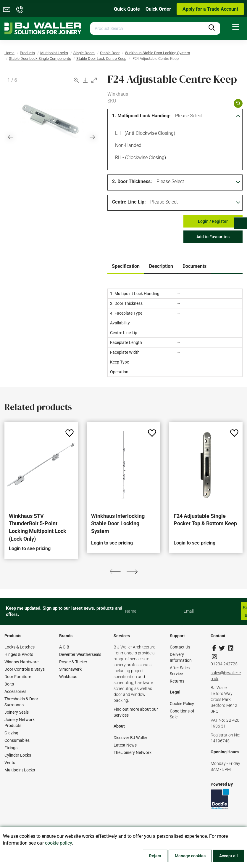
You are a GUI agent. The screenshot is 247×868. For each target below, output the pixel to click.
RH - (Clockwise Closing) (139, 158)
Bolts (9, 684)
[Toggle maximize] (94, 80)
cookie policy (58, 843)
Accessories (15, 691)
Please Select (189, 116)
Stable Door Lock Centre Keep (101, 59)
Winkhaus (118, 94)
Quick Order (158, 9)
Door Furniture (18, 677)
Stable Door (110, 53)
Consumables (17, 740)
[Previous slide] (11, 137)
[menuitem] (236, 27)
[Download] (85, 80)
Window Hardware (21, 662)
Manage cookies (190, 856)
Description (161, 266)
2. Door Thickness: (132, 181)
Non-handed (127, 146)
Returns (177, 681)
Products (27, 53)
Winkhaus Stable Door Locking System (157, 53)
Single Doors (84, 53)
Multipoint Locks (54, 53)
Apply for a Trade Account (210, 9)
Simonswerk (70, 669)
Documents (194, 266)
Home (9, 53)
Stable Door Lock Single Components (40, 59)
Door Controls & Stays (25, 669)
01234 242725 (224, 664)
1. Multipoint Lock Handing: (141, 116)
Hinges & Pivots (19, 654)
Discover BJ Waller (130, 738)
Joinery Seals (17, 712)
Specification (126, 266)
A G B (64, 647)
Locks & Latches (20, 647)
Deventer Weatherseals (80, 654)
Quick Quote (127, 9)
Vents (10, 763)
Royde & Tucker (73, 662)
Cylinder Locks (18, 755)
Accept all (229, 856)
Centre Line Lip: (129, 202)
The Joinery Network (133, 752)
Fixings (11, 748)
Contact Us (180, 647)
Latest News (125, 745)
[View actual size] (76, 80)
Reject (155, 856)
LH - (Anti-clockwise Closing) (144, 134)
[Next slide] (92, 137)
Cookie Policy (182, 704)
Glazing (11, 733)
